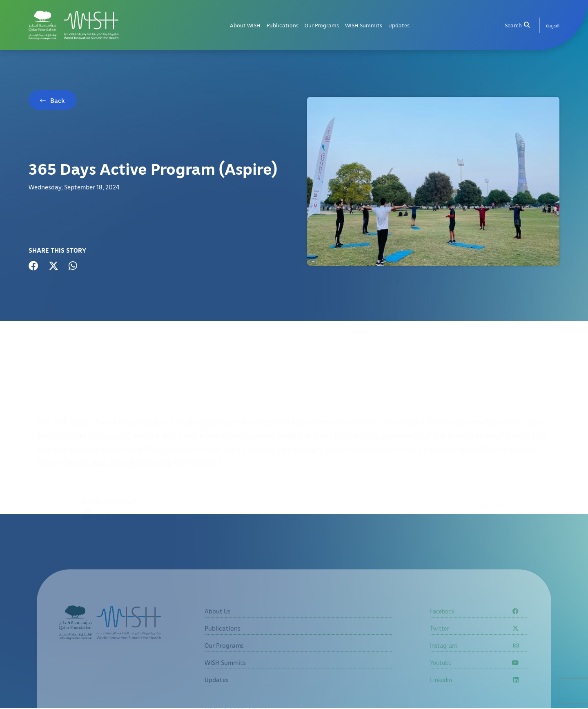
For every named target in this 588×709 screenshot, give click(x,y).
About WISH (245, 25)
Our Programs (322, 25)
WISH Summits (364, 25)
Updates (399, 25)
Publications (283, 25)
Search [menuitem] (517, 25)
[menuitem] (553, 25)
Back (58, 100)
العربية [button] (553, 25)
